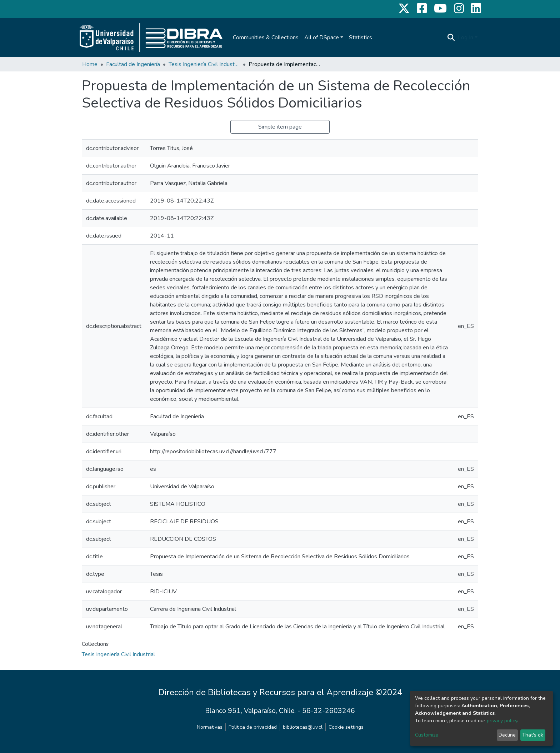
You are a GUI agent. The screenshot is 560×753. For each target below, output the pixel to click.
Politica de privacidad (253, 727)
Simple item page (280, 127)
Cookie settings (346, 727)
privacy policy (502, 721)
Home (90, 64)
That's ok (533, 735)
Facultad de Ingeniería (133, 64)
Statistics (361, 38)
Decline (507, 735)
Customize (427, 735)
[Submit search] (451, 38)
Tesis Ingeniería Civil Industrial (204, 64)
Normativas (210, 727)
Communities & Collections (266, 38)
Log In (466, 38)
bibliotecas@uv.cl (303, 727)
